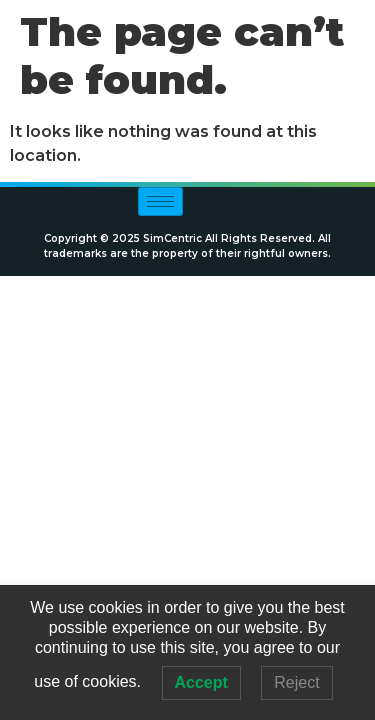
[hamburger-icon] (160, 201)
